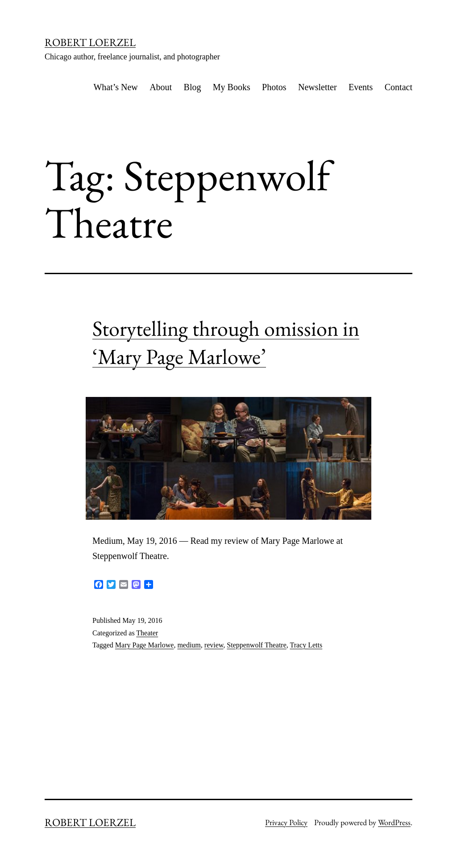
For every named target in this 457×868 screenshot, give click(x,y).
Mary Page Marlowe (145, 645)
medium (189, 645)
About (161, 87)
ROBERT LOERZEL (90, 42)
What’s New (115, 87)
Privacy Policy (286, 822)
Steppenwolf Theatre (256, 645)
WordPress (394, 822)
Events (361, 87)
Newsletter (318, 87)
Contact (399, 87)
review (214, 645)
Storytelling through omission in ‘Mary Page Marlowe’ (226, 342)
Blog (193, 87)
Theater (147, 633)
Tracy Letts (306, 645)
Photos (274, 87)
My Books (232, 87)
